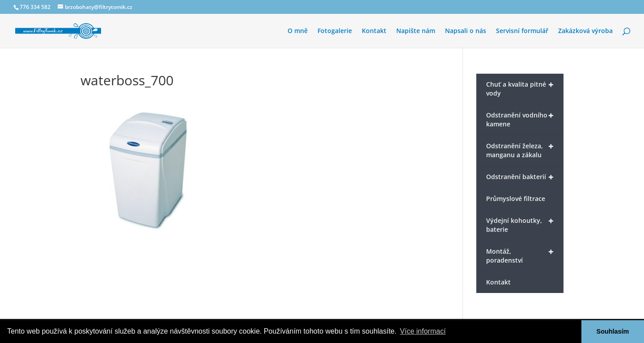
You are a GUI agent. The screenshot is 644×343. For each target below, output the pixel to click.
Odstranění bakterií (520, 177)
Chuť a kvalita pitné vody (520, 88)
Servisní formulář (522, 31)
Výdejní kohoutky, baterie (520, 224)
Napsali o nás (466, 31)
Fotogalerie (335, 31)
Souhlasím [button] (613, 331)
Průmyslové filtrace (516, 199)
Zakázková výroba (585, 31)
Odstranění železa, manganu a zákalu (520, 150)
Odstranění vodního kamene (520, 119)
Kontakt (374, 31)
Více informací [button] (423, 331)
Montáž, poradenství (520, 255)
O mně (298, 31)
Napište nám (416, 31)
